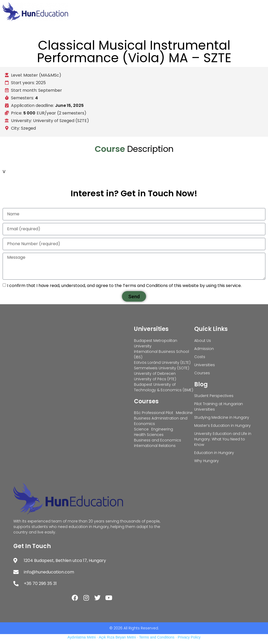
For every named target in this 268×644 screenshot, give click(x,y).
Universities (151, 329)
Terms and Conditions (157, 637)
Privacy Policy (189, 637)
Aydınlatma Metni (82, 637)
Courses (146, 401)
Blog (201, 384)
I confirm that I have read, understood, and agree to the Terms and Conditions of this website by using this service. (124, 286)
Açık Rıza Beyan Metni (117, 637)
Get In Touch (32, 546)
